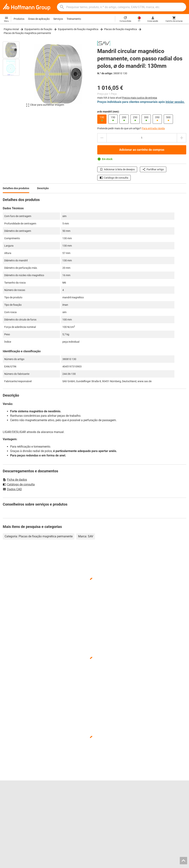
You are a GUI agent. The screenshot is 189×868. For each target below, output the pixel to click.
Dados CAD (12, 490)
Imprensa (8, 808)
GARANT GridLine (13, 816)
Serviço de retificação (62, 816)
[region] (14, 76)
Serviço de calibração (62, 820)
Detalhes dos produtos (16, 188)
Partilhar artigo (153, 169)
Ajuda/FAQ (151, 804)
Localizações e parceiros (17, 800)
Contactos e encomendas (159, 796)
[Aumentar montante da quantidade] (182, 138)
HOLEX (7, 820)
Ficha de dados (15, 480)
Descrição (43, 188)
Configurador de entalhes (65, 812)
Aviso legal (119, 864)
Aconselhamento (154, 800)
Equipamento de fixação (38, 29)
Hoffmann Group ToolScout (66, 800)
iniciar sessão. (175, 102)
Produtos (19, 19)
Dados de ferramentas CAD (66, 808)
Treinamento (74, 19)
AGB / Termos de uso (139, 864)
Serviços (58, 19)
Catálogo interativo (61, 796)
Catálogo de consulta (114, 178)
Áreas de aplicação (39, 19)
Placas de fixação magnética (121, 29)
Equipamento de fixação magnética (78, 29)
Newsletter (151, 812)
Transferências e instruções (160, 808)
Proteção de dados (164, 864)
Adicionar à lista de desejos (117, 169)
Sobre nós (8, 804)
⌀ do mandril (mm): (108, 112)
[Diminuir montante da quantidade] (102, 138)
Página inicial (11, 29)
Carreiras (8, 796)
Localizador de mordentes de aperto (71, 804)
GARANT (8, 812)
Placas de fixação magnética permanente (27, 33)
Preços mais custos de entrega (140, 98)
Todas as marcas (13, 823)
